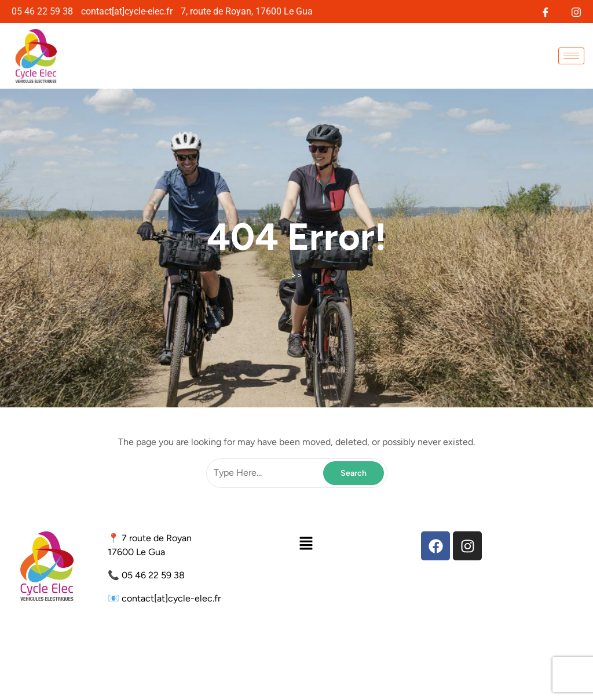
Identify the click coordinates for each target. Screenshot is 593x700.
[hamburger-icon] (571, 56)
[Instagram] (576, 11)
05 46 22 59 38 (153, 575)
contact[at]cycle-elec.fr (171, 598)
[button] (306, 543)
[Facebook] (545, 11)
